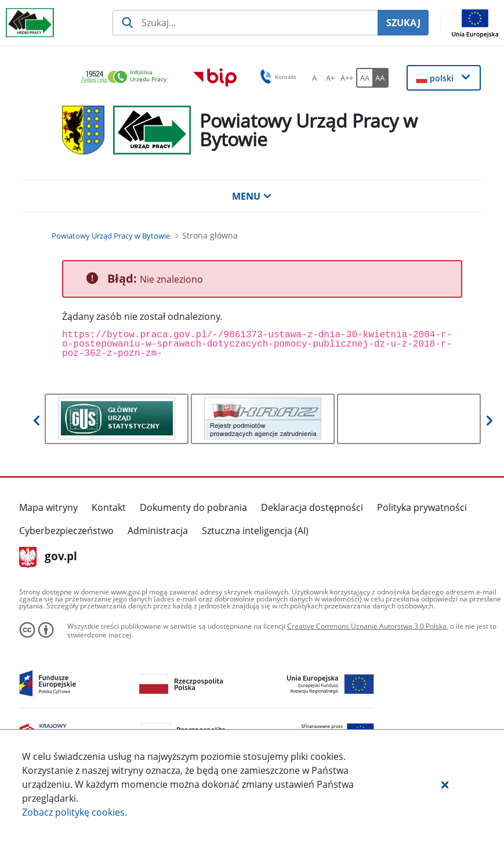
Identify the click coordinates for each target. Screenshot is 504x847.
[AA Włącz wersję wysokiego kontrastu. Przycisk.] (380, 78)
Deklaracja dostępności (312, 507)
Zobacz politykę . (75, 812)
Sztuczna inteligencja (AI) (255, 531)
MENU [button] (252, 196)
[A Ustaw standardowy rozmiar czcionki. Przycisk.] (314, 78)
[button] (445, 784)
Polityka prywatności (422, 507)
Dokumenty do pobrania (193, 507)
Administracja (158, 531)
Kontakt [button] (276, 77)
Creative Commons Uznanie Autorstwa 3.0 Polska (367, 626)
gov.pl (48, 557)
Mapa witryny (48, 507)
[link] (127, 78)
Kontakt (109, 507)
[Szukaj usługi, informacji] (245, 23)
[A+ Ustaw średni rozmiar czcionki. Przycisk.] (331, 78)
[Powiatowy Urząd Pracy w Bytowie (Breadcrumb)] (111, 236)
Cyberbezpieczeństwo (66, 531)
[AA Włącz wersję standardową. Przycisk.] (364, 78)
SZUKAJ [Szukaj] (403, 23)
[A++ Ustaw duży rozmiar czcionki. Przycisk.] (347, 78)
